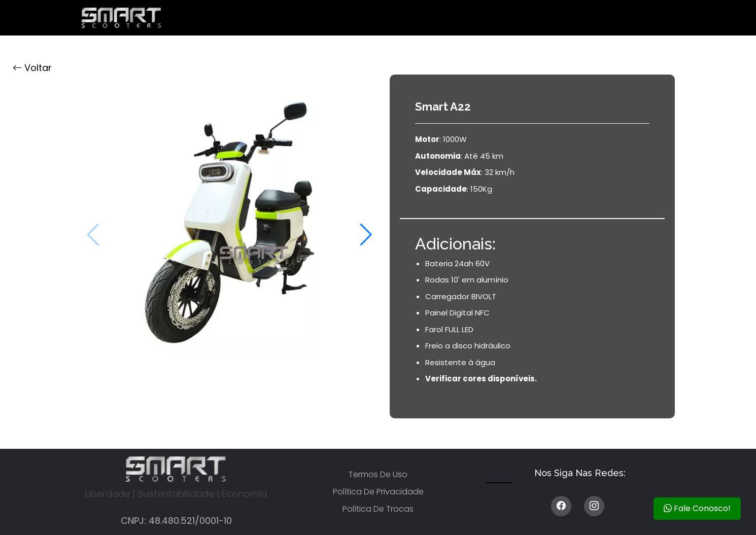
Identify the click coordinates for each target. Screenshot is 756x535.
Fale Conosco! (697, 508)
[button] (366, 235)
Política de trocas (378, 509)
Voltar (32, 68)
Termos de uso (378, 474)
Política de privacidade (378, 492)
